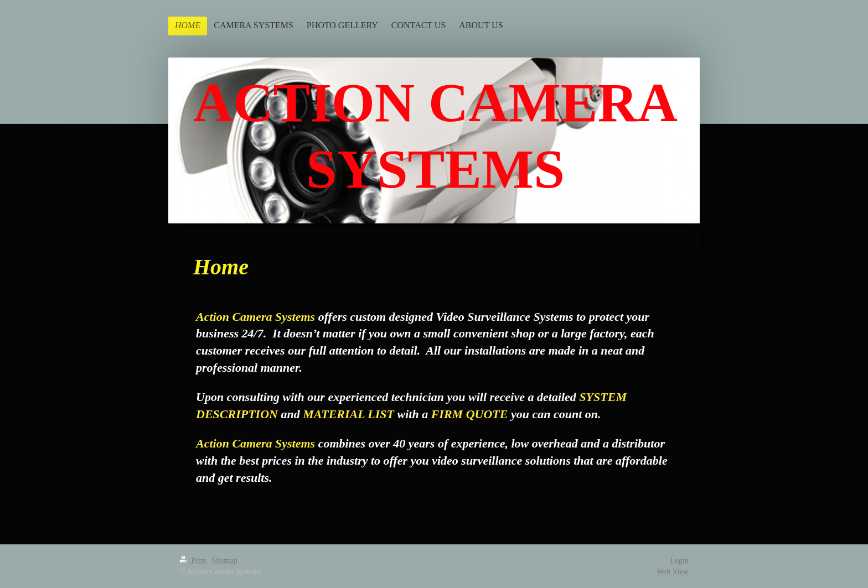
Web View (673, 572)
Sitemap (225, 561)
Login (680, 561)
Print (194, 561)
